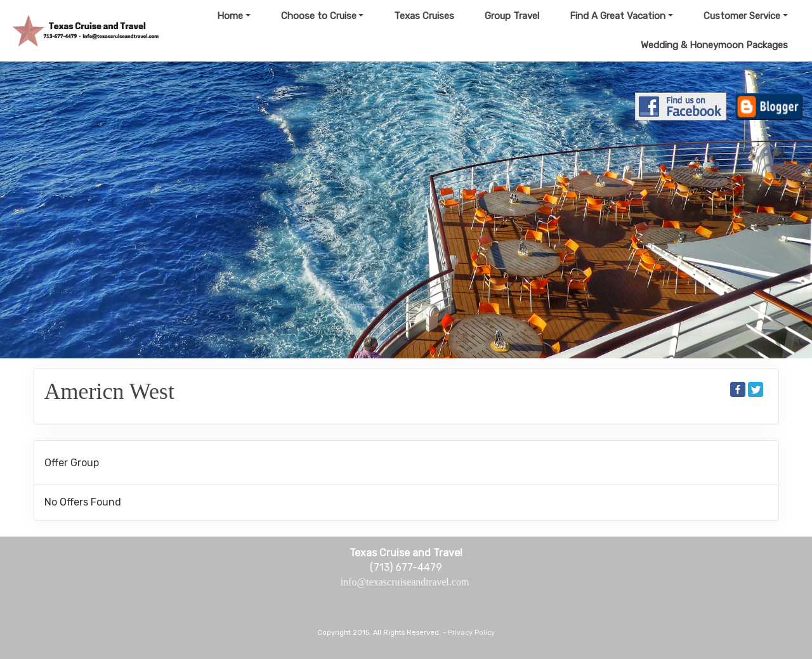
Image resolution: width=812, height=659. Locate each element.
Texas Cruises (424, 16)
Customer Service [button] (742, 16)
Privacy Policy (471, 633)
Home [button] (230, 16)
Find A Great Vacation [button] (618, 16)
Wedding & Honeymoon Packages (714, 45)
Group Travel (512, 16)
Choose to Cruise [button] (319, 16)
